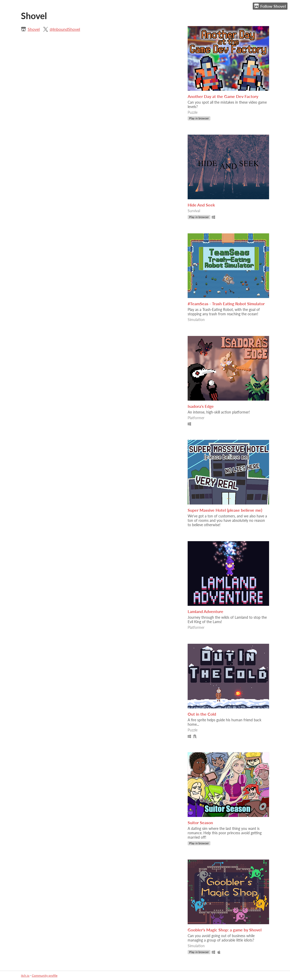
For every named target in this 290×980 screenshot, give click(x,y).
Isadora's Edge (201, 406)
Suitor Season (200, 822)
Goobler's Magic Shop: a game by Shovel (225, 930)
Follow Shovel (270, 6)
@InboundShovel (65, 29)
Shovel (34, 29)
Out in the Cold (202, 714)
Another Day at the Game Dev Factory (223, 96)
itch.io (25, 975)
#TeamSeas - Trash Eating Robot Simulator (226, 304)
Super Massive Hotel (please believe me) (225, 510)
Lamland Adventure (205, 611)
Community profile (45, 975)
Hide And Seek (201, 205)
